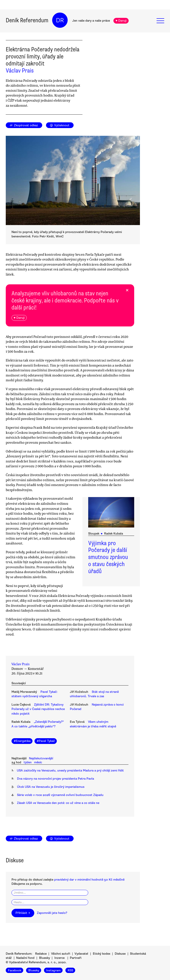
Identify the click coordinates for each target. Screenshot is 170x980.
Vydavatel (81, 954)
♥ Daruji (121, 21)
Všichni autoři (61, 954)
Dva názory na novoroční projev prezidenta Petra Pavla (55, 779)
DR (60, 20)
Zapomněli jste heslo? (52, 913)
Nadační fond (25, 958)
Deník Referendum (27, 20)
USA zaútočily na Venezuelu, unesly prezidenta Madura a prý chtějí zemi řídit (70, 770)
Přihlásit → (23, 913)
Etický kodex (102, 954)
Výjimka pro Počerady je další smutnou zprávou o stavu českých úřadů (108, 557)
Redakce (41, 954)
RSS (70, 970)
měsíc (38, 762)
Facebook (15, 970)
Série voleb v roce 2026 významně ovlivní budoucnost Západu (60, 795)
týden (28, 762)
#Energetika (22, 741)
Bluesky (45, 958)
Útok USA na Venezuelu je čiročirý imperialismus (51, 787)
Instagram (53, 970)
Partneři (76, 958)
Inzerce (59, 958)
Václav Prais (20, 71)
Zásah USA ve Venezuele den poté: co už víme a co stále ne (58, 803)
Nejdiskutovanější (41, 758)
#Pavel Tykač (46, 741)
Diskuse (120, 954)
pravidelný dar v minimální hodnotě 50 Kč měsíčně (89, 880)
